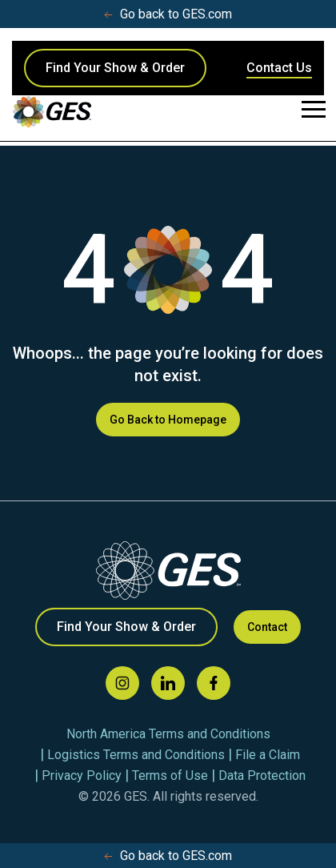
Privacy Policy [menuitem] (82, 776)
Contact (267, 627)
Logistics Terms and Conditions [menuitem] (136, 755)
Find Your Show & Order (115, 68)
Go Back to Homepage (168, 420)
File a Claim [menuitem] (268, 755)
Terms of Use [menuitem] (170, 776)
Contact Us (279, 68)
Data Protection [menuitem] (262, 776)
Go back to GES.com (168, 14)
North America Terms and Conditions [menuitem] (168, 734)
